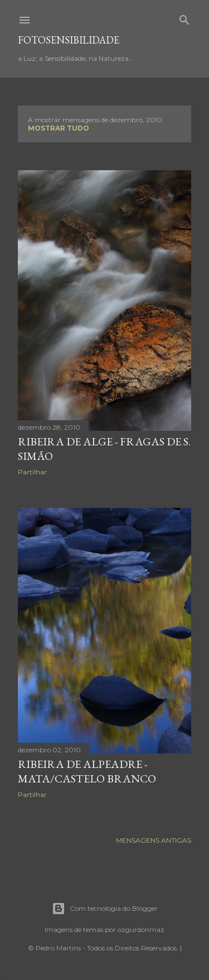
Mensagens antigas (154, 840)
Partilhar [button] (32, 472)
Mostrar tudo (59, 128)
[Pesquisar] (184, 18)
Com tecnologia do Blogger (105, 909)
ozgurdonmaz (141, 929)
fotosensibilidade (69, 40)
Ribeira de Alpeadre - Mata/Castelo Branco (87, 771)
